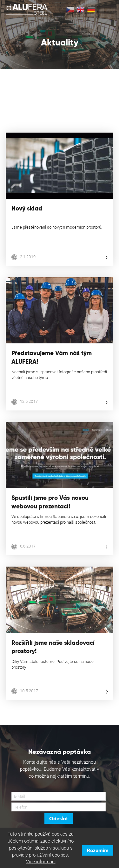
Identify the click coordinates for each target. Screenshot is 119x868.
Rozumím (98, 850)
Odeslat (59, 819)
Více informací (41, 861)
